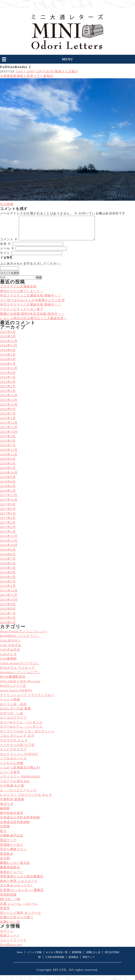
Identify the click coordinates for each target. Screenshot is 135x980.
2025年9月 (8, 337)
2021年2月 (8, 446)
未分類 (5, 863)
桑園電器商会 (10, 872)
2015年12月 (9, 595)
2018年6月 (8, 491)
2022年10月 (9, 409)
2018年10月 (9, 477)
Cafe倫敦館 (8, 663)
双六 (3, 836)
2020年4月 (8, 468)
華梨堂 (5, 913)
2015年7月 (8, 618)
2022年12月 (9, 400)
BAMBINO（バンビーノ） (20, 641)
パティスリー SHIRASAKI (20, 781)
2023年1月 (8, 396)
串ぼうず (7, 809)
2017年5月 (8, 518)
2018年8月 (8, 486)
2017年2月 (8, 532)
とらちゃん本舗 (12, 768)
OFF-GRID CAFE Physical (20, 686)
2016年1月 (8, 591)
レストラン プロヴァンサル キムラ (26, 800)
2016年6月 (8, 568)
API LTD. (60, 975)
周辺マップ (8, 845)
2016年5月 (8, 573)
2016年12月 (9, 541)
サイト (5, 258)
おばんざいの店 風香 (16, 713)
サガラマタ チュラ (14, 745)
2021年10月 (9, 437)
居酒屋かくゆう (12, 850)
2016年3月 (8, 582)
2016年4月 (8, 577)
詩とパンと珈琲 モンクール (20, 918)
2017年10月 (9, 505)
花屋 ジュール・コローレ (19, 909)
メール (7, 253)
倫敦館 (5, 813)
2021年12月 (9, 428)
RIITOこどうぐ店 (13, 691)
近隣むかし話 (10, 927)
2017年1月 (8, 536)
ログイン (7, 936)
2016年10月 (9, 550)
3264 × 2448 (25, 71)
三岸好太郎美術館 (55, 962)
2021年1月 (8, 450)
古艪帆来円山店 (12, 840)
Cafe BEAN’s (10, 645)
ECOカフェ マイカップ (17, 672)
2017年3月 (8, 527)
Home (20, 957)
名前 (6, 249)
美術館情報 (8, 899)
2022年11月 (9, 405)
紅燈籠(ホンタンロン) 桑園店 (22, 895)
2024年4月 (8, 364)
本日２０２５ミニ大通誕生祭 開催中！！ (30, 309)
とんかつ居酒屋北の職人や (20, 772)
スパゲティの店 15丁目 (17, 750)
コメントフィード (13, 945)
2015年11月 (9, 600)
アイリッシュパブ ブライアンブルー (27, 700)
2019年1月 (8, 473)
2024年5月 (8, 359)
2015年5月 (8, 627)
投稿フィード (10, 940)
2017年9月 (8, 509)
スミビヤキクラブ (13, 754)
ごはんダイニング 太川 (17, 740)
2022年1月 (8, 423)
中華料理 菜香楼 (12, 804)
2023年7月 (8, 382)
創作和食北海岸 (12, 818)
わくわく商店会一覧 (57, 957)
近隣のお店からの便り (17, 922)
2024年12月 (9, 346)
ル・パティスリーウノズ (18, 795)
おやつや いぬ (12, 718)
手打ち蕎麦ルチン (13, 854)
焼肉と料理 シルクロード (19, 886)
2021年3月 (8, 441)
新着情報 (77, 957)
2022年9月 (8, 414)
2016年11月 (9, 545)
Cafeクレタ (8, 659)
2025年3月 (8, 341)
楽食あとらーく (12, 877)
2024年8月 (8, 355)
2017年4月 (8, 523)
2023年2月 (8, 391)
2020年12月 (9, 455)
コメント (9, 244)
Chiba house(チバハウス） (20, 668)
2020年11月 (9, 459)
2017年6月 (8, 514)
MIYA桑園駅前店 (13, 682)
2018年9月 (8, 482)
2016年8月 (8, 559)
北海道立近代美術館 (15, 827)
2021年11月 (9, 432)
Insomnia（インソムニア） (20, 677)
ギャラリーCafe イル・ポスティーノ (27, 736)
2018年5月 (8, 496)
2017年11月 (9, 500)
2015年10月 (9, 604)
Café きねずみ (11, 650)
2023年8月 (8, 378)
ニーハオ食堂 (10, 777)
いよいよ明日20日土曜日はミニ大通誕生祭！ (33, 323)
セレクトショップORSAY (19, 759)
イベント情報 (10, 704)
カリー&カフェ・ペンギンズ (21, 727)
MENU (67, 59)
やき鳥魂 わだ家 (12, 790)
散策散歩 (7, 859)
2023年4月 (8, 387)
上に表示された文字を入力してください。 (32, 268)
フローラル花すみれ (15, 786)
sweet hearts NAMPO (16, 695)
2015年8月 (8, 613)
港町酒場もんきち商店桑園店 (22, 881)
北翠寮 (5, 831)
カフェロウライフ (13, 722)
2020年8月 (8, 464)
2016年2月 (8, 586)
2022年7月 (8, 418)
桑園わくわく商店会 (15, 868)
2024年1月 (8, 369)
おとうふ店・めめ (13, 709)
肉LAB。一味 (10, 904)
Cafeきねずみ (10, 654)
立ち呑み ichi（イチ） (17, 890)
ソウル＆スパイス (13, 763)
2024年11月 (9, 350)
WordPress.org (11, 949)
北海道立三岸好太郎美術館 (20, 822)
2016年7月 (8, 564)
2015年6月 (8, 623)
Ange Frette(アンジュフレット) (24, 636)
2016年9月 (8, 555)
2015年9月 (8, 609)
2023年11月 (9, 373)
